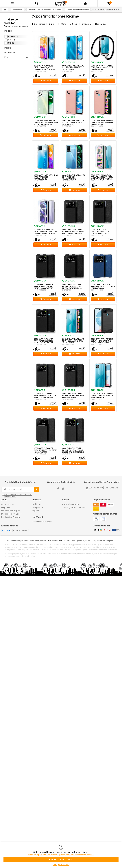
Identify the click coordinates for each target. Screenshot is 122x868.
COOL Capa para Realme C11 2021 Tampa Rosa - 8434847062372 (73, 122)
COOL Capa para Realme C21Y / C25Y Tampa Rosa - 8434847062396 (102, 122)
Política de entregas (10, 511)
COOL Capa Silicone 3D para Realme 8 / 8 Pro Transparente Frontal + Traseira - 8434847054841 (45, 69)
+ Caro (63, 24)
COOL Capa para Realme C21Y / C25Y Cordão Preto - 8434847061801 (103, 68)
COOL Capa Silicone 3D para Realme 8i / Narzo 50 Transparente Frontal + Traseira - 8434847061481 (45, 233)
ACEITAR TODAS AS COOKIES (61, 859)
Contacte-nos (8, 504)
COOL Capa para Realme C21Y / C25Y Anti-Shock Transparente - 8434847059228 (73, 342)
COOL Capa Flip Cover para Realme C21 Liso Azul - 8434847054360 (103, 286)
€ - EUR (5, 531)
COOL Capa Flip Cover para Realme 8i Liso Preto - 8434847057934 (45, 450)
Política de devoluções (11, 514)
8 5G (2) (11, 40)
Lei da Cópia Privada (11, 517)
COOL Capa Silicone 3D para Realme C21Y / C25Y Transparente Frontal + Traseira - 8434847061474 (102, 178)
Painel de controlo (70, 504)
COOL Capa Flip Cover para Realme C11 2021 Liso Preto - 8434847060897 (45, 396)
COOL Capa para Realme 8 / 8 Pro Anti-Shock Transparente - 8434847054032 (46, 178)
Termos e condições (12, 541)
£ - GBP (16, 531)
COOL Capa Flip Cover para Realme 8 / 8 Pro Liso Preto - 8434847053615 (45, 286)
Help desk (6, 508)
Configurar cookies (61, 865)
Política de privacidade (30, 541)
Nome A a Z (86, 24)
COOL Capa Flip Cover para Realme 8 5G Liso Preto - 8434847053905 (72, 286)
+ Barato (52, 24)
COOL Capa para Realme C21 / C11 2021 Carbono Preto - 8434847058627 (102, 341)
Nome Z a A (101, 24)
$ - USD (25, 531)
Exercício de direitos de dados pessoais (55, 541)
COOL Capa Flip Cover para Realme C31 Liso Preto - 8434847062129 (101, 232)
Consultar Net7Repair (42, 522)
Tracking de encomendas (74, 508)
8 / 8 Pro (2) (13, 37)
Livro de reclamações (104, 541)
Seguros (36, 511)
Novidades (37, 504)
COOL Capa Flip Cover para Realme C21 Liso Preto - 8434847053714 (43, 341)
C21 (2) (11, 43)
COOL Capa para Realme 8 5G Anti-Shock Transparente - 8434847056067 (74, 178)
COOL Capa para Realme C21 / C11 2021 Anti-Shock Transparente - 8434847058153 (102, 397)
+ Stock (73, 24)
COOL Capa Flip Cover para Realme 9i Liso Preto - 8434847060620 (74, 396)
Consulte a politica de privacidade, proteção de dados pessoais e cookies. (61, 855)
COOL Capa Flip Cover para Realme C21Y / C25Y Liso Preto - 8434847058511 (74, 450)
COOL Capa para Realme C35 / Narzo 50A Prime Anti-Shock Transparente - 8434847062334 (46, 123)
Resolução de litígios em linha (83, 541)
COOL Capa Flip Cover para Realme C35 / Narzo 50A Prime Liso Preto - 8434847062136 (74, 233)
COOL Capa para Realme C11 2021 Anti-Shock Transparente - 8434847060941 (73, 69)
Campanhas (38, 508)
